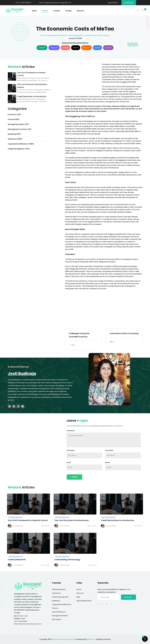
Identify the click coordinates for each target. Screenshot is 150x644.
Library (45, 11)
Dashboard (129, 3)
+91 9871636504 (22, 621)
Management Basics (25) (18, 124)
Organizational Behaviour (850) (21, 144)
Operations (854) (15, 139)
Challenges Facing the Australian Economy (83, 339)
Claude (65, 48)
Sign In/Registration (84, 601)
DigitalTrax (91, 639)
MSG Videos (57, 619)
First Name (71, 450)
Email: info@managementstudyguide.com (54, 3)
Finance (55, 608)
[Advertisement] (83, 78)
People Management (60, 597)
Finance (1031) (14, 119)
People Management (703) (19, 149)
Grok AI (76, 48)
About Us (80, 11)
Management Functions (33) (20, 129)
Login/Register (113, 3)
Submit (74, 477)
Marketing (56, 601)
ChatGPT (42, 48)
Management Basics (60, 616)
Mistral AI (87, 48)
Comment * (71, 431)
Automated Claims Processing (124, 338)
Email (69, 463)
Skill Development (59, 589)
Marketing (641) (14, 134)
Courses (57, 11)
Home (34, 11)
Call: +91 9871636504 (23, 3)
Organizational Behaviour (57, 35)
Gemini (97, 48)
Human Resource (59, 612)
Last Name (109, 450)
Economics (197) (15, 114)
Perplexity (54, 48)
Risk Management (76, 35)
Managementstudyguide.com (63, 639)
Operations (56, 593)
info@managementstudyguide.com (30, 624)
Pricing (68, 11)
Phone (108, 463)
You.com (108, 48)
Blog (78, 597)
